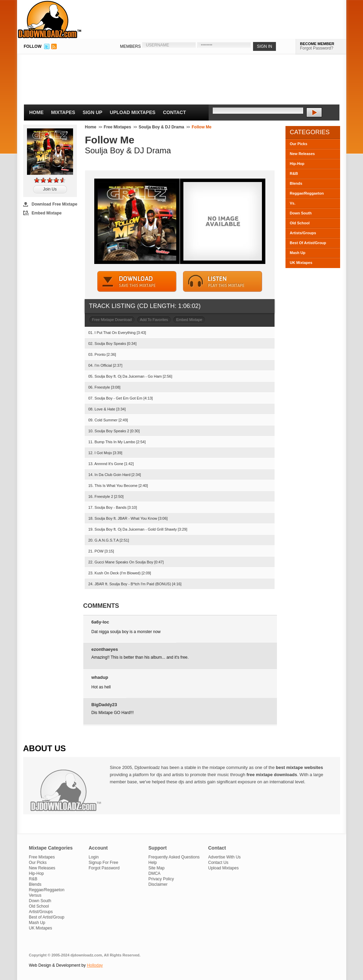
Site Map (157, 868)
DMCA (155, 873)
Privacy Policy (161, 879)
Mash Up (298, 253)
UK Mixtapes (301, 263)
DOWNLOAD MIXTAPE (137, 282)
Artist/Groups (41, 912)
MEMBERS (131, 46)
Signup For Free (104, 863)
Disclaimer (158, 884)
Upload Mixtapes (133, 112)
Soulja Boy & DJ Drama (161, 127)
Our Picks (299, 144)
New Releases (302, 154)
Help (153, 863)
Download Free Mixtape (55, 204)
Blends (296, 183)
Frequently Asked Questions (174, 857)
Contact (174, 112)
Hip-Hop (297, 164)
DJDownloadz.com (50, 19)
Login (94, 857)
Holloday (95, 965)
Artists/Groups (303, 233)
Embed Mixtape (47, 213)
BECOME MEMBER (317, 44)
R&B (294, 173)
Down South (301, 213)
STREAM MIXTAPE (223, 282)
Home (37, 112)
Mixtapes (63, 112)
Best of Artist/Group (47, 917)
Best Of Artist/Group (308, 243)
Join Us (50, 189)
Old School (300, 223)
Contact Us (218, 863)
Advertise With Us (225, 857)
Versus (35, 895)
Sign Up (93, 112)
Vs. (293, 203)
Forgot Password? (317, 48)
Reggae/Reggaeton (307, 193)
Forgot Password (104, 868)
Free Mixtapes (117, 127)
